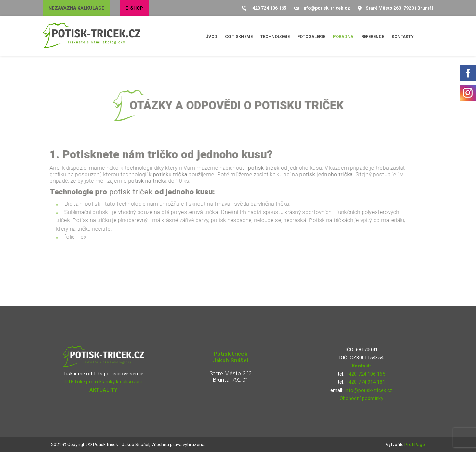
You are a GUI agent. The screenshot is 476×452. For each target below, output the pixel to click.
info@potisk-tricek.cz (326, 8)
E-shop (134, 8)
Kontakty (403, 37)
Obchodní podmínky (362, 398)
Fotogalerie (311, 37)
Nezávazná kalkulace (76, 8)
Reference (373, 37)
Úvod (211, 37)
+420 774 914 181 (365, 382)
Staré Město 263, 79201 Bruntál (399, 8)
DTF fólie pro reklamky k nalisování (103, 382)
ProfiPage (415, 445)
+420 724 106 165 (268, 8)
